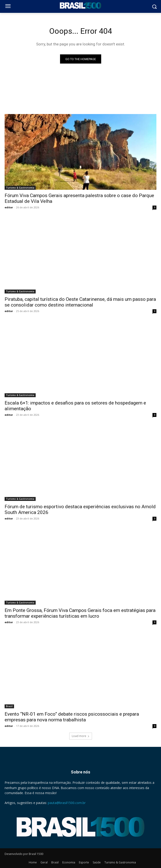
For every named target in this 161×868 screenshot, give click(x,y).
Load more (81, 736)
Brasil (9, 706)
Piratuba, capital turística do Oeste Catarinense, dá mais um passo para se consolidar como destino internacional (80, 302)
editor (9, 207)
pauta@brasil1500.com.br (67, 803)
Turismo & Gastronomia (20, 188)
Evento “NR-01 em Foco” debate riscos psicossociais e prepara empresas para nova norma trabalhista (72, 717)
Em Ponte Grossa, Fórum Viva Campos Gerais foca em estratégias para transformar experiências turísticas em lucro (80, 613)
